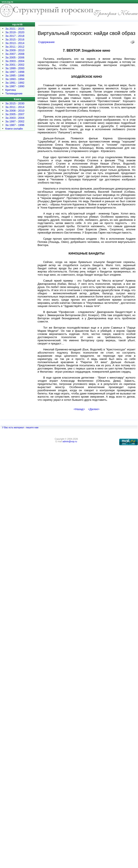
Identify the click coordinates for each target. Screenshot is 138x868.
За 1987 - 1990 (15, 86)
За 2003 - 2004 (15, 61)
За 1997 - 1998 (15, 72)
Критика (11, 90)
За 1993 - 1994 (15, 79)
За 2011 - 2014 (15, 107)
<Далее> (94, 409)
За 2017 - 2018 (15, 36)
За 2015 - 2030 (15, 103)
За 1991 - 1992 (15, 83)
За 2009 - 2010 (15, 50)
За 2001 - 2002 (15, 65)
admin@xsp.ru (70, 441)
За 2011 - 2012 (15, 47)
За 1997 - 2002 (15, 121)
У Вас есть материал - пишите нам (20, 427)
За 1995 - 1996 (15, 75)
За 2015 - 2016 (15, 39)
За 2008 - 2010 (15, 111)
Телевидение (14, 93)
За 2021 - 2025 (15, 29)
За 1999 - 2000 (15, 68)
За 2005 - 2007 (15, 114)
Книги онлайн (14, 129)
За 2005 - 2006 (15, 57)
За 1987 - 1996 (15, 125)
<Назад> (79, 409)
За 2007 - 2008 (15, 54)
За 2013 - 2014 (15, 43)
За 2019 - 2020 (15, 32)
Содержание (46, 42)
